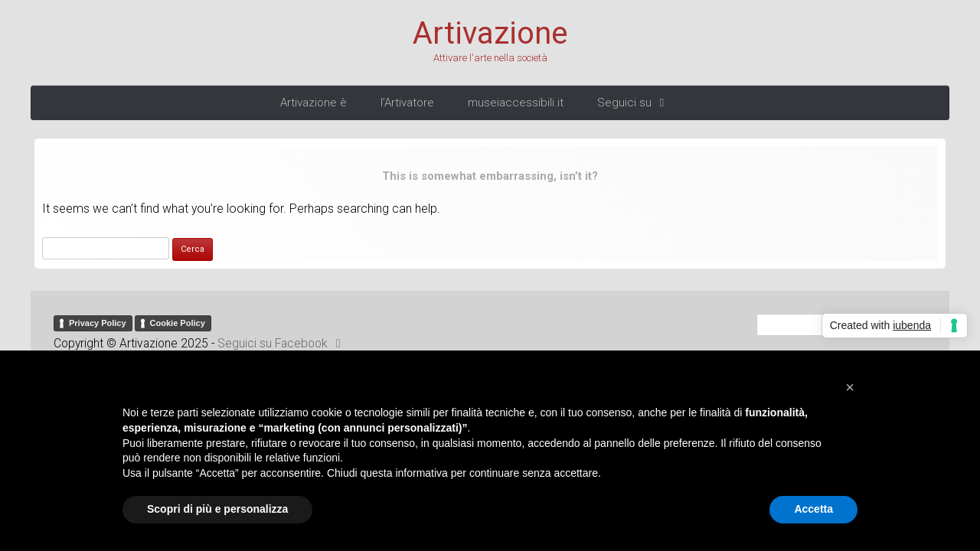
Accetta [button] (813, 509)
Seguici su (633, 103)
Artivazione (490, 34)
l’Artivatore (407, 103)
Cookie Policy (178, 323)
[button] (850, 387)
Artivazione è (314, 103)
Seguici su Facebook (282, 344)
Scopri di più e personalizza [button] (217, 509)
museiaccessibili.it (516, 103)
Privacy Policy (98, 323)
